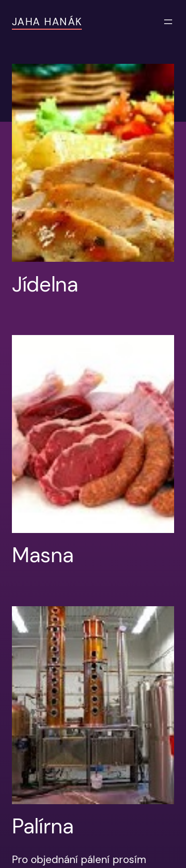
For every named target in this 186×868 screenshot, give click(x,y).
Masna (43, 555)
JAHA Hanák (47, 22)
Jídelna (45, 285)
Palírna (43, 826)
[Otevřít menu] (168, 22)
